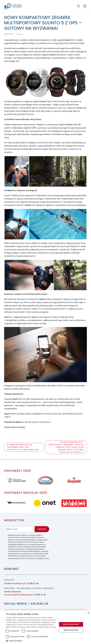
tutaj (47, 558)
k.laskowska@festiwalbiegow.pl (18, 595)
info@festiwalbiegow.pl (15, 583)
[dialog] (45, 627)
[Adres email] (19, 529)
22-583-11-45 (33, 583)
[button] (31, 641)
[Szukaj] (79, 6)
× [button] (88, 613)
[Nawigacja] (85, 6)
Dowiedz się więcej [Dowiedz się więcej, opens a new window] (50, 627)
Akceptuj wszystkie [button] (71, 624)
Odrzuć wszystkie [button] (71, 630)
